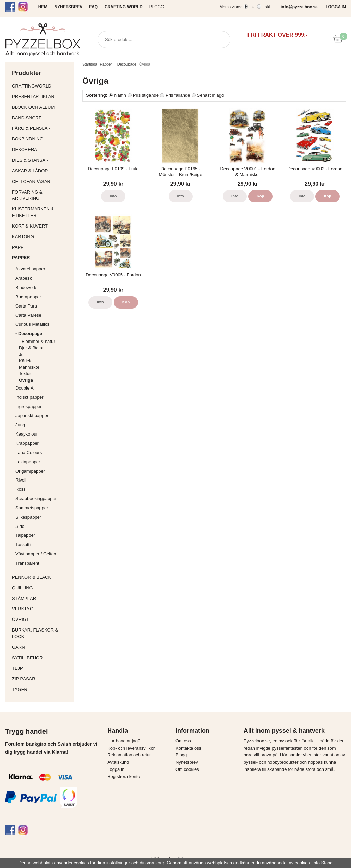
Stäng (327, 863)
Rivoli (43, 480)
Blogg (157, 7)
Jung (20, 425)
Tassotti (43, 545)
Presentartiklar (41, 97)
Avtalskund (118, 762)
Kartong (41, 237)
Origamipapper (30, 471)
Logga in (116, 769)
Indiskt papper (43, 397)
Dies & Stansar (41, 160)
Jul (22, 354)
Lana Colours (29, 453)
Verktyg (41, 609)
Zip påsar (24, 679)
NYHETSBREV (68, 7)
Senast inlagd (211, 95)
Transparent (43, 563)
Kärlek (25, 361)
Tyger (41, 689)
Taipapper (43, 535)
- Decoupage (43, 333)
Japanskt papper (43, 415)
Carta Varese (28, 315)
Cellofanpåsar (31, 181)
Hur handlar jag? (124, 741)
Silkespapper (43, 517)
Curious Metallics (32, 324)
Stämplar (41, 598)
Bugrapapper (28, 297)
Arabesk (24, 278)
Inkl (252, 7)
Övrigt (21, 619)
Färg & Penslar (41, 128)
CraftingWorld (41, 86)
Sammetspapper (43, 508)
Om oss (183, 741)
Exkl (267, 7)
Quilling (41, 588)
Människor (29, 367)
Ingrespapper (29, 407)
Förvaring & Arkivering (41, 195)
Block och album (41, 107)
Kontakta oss (188, 748)
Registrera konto (124, 777)
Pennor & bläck (41, 577)
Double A (25, 388)
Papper (41, 258)
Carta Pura (26, 306)
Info (113, 196)
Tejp (41, 668)
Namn (120, 95)
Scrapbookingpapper (43, 499)
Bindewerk (26, 287)
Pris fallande (178, 95)
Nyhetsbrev (187, 762)
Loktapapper (43, 462)
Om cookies (187, 769)
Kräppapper (43, 443)
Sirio (20, 526)
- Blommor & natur (37, 341)
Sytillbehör (41, 658)
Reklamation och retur (129, 755)
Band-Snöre (41, 118)
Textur (25, 374)
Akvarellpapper (43, 269)
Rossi (43, 489)
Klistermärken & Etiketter (41, 212)
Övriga (26, 380)
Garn (41, 647)
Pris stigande (146, 95)
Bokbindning (41, 139)
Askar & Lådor (30, 171)
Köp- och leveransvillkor (131, 748)
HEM (43, 7)
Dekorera (41, 149)
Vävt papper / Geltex (36, 554)
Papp (41, 247)
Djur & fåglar (31, 348)
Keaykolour (27, 434)
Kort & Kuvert (41, 226)
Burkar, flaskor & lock (41, 633)
